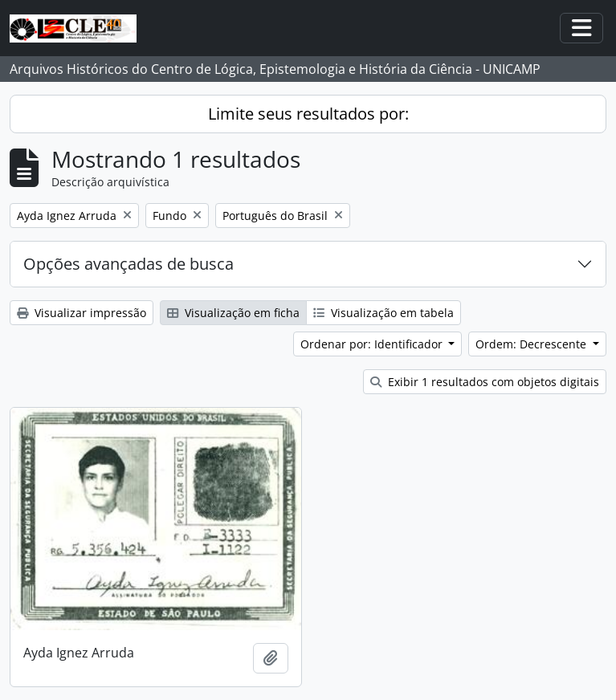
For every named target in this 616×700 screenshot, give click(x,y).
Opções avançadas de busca (129, 264)
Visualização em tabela (383, 313)
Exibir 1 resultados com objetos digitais (485, 382)
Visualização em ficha (233, 313)
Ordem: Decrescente (532, 344)
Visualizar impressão (82, 313)
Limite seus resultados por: (308, 114)
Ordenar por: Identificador (373, 344)
